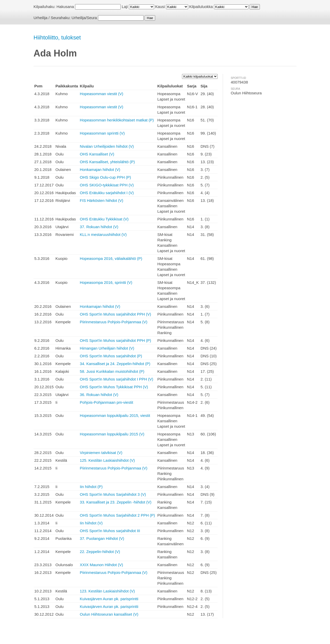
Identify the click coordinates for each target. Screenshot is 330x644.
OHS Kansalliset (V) (97, 154)
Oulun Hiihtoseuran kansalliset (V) (109, 614)
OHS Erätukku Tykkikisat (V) (104, 219)
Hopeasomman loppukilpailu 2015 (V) (112, 434)
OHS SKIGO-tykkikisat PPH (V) (107, 185)
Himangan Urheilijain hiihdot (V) (107, 348)
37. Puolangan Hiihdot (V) (102, 538)
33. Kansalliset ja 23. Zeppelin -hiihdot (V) (116, 502)
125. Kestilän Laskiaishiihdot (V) (107, 460)
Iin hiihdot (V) (91, 523)
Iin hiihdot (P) (91, 487)
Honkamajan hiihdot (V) (100, 170)
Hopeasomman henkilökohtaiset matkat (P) (117, 120)
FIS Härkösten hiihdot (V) (102, 200)
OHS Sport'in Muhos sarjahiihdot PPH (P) (115, 340)
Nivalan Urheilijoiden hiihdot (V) (107, 146)
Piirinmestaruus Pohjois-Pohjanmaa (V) (114, 322)
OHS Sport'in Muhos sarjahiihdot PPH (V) (115, 314)
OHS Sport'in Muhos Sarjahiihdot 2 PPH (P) (117, 515)
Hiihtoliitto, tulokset (57, 38)
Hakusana (65, 7)
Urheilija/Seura (84, 18)
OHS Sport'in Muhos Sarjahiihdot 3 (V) (113, 494)
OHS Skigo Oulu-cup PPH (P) (105, 177)
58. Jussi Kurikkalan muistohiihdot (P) (112, 371)
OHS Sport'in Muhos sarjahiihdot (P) (111, 356)
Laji (125, 7)
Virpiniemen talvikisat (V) (101, 453)
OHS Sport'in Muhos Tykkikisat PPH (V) (114, 387)
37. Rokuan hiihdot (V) (99, 227)
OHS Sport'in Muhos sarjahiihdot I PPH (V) (117, 379)
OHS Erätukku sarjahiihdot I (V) (107, 193)
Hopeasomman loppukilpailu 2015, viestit (115, 415)
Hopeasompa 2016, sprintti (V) (106, 282)
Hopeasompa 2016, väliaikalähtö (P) (111, 258)
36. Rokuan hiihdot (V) (99, 395)
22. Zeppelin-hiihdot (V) (100, 552)
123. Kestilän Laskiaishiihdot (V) (107, 591)
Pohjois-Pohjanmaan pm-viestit (107, 402)
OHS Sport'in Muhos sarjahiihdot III (110, 531)
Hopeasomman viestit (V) (102, 94)
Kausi (160, 7)
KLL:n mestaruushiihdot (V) (103, 234)
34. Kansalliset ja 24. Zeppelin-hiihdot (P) (115, 364)
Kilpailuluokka (201, 7)
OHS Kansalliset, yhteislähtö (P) (107, 162)
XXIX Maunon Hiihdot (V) (102, 565)
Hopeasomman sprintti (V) (102, 133)
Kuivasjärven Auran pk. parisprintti (109, 599)
